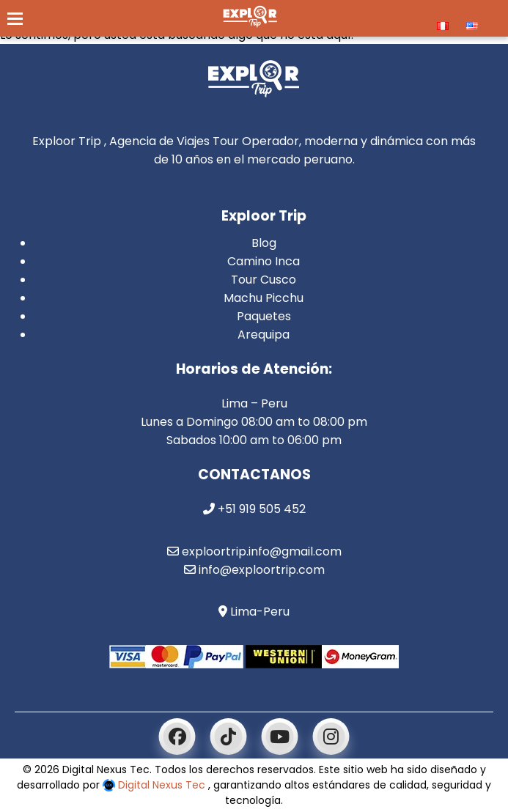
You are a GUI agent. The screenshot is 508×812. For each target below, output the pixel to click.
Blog (264, 243)
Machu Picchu (264, 298)
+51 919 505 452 (254, 509)
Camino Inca (264, 261)
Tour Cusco (264, 280)
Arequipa (264, 335)
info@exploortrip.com (254, 570)
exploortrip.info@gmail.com (254, 551)
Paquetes (264, 316)
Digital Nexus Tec (155, 785)
